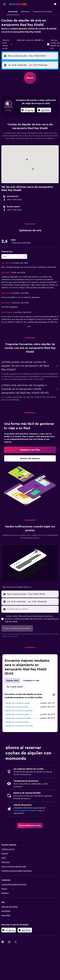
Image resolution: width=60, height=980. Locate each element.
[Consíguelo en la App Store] (25, 930)
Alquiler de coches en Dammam (19, 711)
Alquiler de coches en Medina (18, 718)
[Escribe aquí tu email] (32, 609)
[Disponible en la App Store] (44, 110)
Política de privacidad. (10, 636)
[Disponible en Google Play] (28, 110)
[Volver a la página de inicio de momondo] (18, 4)
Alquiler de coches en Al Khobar (19, 726)
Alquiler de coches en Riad (17, 707)
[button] (5, 4)
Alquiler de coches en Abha (17, 714)
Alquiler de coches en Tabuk (17, 722)
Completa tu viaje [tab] (31, 681)
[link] (30, 450)
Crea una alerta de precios (25, 811)
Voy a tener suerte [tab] (14, 687)
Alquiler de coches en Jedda (17, 703)
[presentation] (44, 110)
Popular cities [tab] (12, 681)
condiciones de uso (44, 634)
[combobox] (7, 44)
